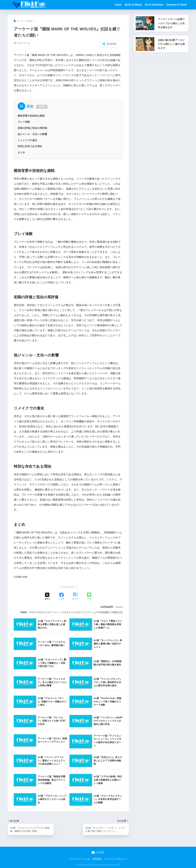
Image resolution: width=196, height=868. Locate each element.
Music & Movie (133, 5)
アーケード (56, 612)
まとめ (21, 152)
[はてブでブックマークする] (75, 596)
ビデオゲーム (87, 612)
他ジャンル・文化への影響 (32, 134)
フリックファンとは (79, 859)
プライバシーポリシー (115, 859)
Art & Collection (154, 5)
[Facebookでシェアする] (61, 596)
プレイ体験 (24, 122)
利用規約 (97, 859)
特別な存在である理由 (30, 146)
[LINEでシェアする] (89, 596)
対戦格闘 (104, 612)
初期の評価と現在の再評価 (32, 128)
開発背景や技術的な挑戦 (31, 116)
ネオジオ (71, 612)
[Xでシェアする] (47, 596)
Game (118, 5)
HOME (98, 852)
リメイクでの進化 (27, 140)
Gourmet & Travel (177, 5)
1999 (34, 612)
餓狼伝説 (118, 612)
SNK (43, 612)
